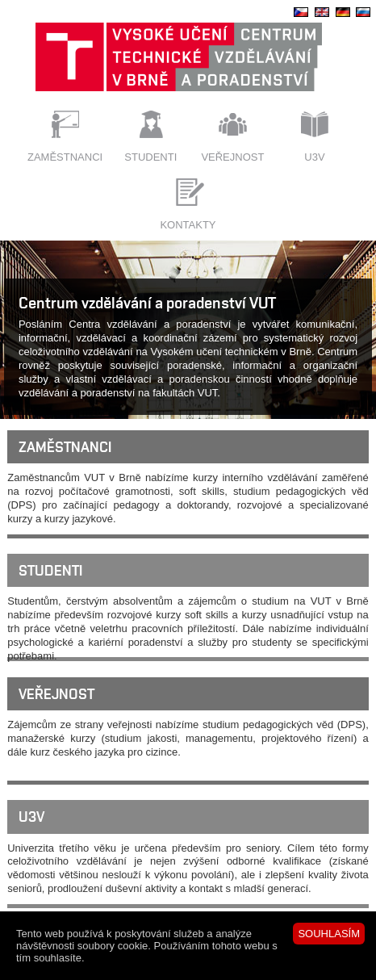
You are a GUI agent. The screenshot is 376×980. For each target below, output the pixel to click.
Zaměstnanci (65, 157)
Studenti (150, 157)
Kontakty (188, 225)
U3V (314, 157)
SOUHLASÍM (329, 934)
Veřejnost (232, 157)
